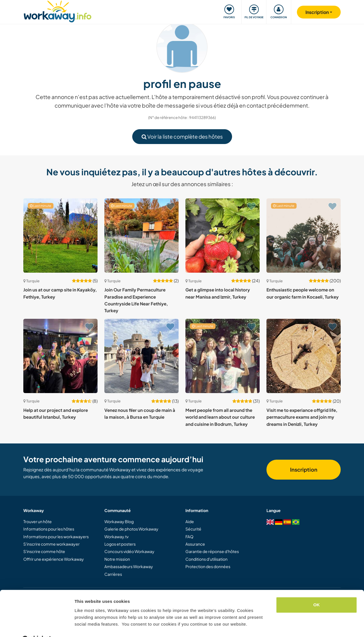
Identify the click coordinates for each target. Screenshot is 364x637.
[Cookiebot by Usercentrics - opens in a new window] (37, 626)
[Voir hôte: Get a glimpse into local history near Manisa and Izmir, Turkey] (223, 236)
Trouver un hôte (38, 521)
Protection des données (208, 566)
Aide (190, 521)
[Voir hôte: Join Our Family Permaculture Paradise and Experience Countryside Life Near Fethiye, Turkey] (141, 236)
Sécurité (193, 529)
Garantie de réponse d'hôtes (212, 551)
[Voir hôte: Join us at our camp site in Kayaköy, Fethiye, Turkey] (60, 236)
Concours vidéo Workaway (129, 551)
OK (317, 591)
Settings (83, 626)
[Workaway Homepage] (58, 11)
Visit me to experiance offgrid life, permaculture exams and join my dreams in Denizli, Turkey (302, 417)
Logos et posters (120, 544)
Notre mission (117, 559)
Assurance (195, 544)
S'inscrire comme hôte (44, 551)
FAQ (189, 537)
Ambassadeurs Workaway (129, 566)
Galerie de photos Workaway (131, 529)
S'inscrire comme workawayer (51, 544)
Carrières (113, 574)
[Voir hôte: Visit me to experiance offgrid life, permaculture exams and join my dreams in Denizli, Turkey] (304, 356)
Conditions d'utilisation (206, 559)
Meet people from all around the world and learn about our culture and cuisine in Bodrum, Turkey (220, 417)
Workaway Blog (119, 521)
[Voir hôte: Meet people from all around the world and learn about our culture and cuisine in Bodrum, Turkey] (223, 356)
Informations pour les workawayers (56, 537)
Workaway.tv (116, 537)
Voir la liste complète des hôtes (182, 136)
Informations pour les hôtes (49, 529)
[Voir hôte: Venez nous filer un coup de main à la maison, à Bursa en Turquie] (141, 356)
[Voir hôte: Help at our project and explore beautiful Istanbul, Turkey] (60, 356)
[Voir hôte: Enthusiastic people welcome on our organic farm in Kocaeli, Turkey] (304, 236)
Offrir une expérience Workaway (54, 559)
